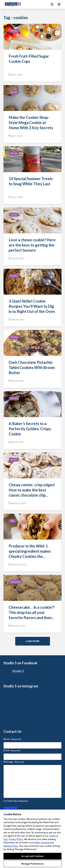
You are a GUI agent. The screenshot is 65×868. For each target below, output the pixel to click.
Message (14, 762)
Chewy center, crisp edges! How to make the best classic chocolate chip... (32, 490)
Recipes (14, 31)
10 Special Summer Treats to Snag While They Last (31, 181)
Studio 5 (18, 672)
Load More (33, 641)
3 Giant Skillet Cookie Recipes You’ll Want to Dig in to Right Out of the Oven (32, 306)
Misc (12, 521)
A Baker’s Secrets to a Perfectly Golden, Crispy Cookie (30, 429)
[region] (32, 839)
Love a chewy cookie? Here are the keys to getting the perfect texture (32, 245)
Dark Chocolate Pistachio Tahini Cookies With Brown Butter (32, 368)
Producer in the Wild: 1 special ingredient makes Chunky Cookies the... (30, 551)
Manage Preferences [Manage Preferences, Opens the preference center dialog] (32, 864)
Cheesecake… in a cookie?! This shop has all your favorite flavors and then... (32, 612)
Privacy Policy (16, 839)
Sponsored (16, 582)
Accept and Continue (32, 856)
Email (12, 751)
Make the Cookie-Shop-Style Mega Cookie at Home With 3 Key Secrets (31, 123)
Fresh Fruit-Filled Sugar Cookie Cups (29, 59)
